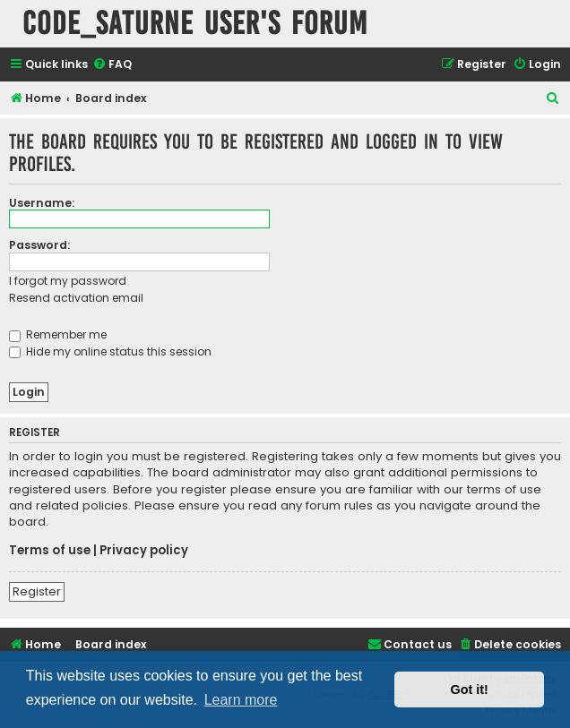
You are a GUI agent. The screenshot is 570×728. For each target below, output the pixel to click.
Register (37, 591)
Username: (42, 203)
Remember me (58, 334)
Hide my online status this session (110, 351)
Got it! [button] (470, 689)
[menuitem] (112, 65)
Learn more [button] (241, 700)
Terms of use (50, 551)
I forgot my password (68, 281)
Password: (39, 245)
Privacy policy (144, 551)
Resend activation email (76, 298)
